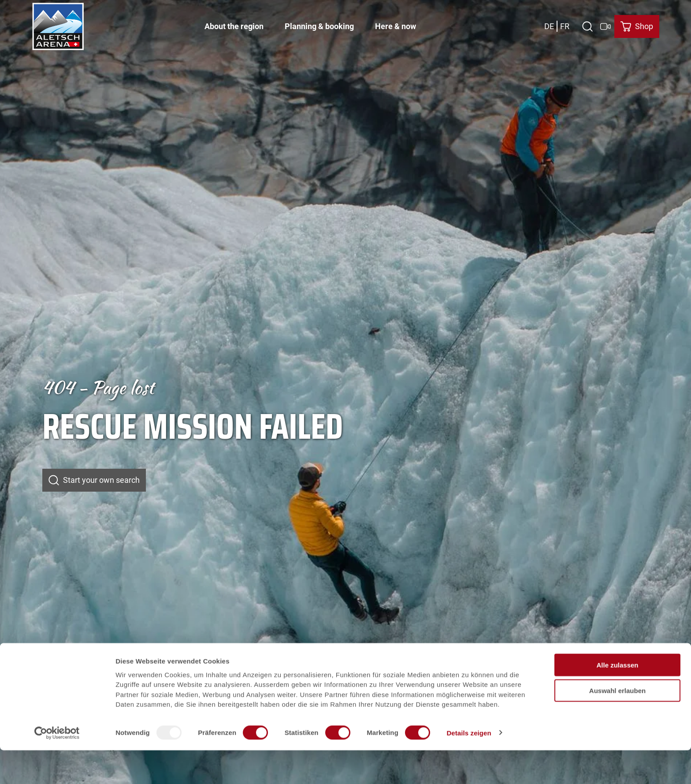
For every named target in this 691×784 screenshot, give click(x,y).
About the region (234, 24)
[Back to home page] (58, 24)
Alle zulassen (617, 699)
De (549, 24)
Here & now (396, 24)
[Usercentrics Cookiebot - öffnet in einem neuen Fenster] (57, 767)
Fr (565, 24)
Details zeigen (469, 767)
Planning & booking (319, 24)
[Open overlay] (587, 24)
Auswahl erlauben (617, 725)
